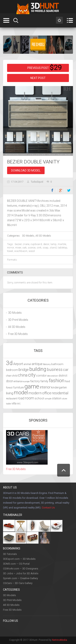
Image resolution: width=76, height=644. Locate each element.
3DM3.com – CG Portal (16, 564)
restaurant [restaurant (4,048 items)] (12, 399)
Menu (70, 20)
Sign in (59, 20)
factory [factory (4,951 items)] (35, 381)
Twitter (69, 190)
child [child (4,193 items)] (15, 376)
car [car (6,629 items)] (66, 370)
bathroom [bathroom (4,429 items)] (57, 364)
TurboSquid (37, 182)
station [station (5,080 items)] (57, 398)
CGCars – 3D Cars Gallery (18, 583)
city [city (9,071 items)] (32, 375)
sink (39, 248)
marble (62, 244)
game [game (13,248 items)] (32, 386)
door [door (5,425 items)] (10, 381)
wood (32, 251)
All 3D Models (43, 236)
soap (45, 248)
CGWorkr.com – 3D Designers (21, 569)
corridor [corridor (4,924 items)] (41, 376)
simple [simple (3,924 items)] (48, 399)
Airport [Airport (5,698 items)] (18, 364)
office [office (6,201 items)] (47, 393)
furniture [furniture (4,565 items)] (18, 387)
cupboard (36, 244)
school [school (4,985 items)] (39, 398)
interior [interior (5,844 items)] (45, 387)
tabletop (63, 248)
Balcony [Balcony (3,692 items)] (47, 364)
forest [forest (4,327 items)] (9, 388)
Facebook (52, 190)
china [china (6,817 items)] (23, 375)
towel (10, 251)
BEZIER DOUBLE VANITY (33, 162)
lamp (54, 244)
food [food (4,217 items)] (67, 381)
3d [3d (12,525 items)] (9, 363)
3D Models (28, 236)
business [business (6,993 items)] (55, 370)
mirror (11, 248)
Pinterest (15, 629)
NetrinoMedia (60, 640)
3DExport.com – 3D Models (19, 559)
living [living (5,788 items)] (10, 393)
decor (46, 244)
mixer (18, 248)
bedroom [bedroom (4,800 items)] (12, 370)
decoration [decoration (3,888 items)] (53, 376)
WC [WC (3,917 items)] (19, 404)
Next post (38, 78)
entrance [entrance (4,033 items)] (18, 381)
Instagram (31, 629)
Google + (56, 629)
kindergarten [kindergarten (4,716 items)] (59, 387)
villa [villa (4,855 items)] (14, 403)
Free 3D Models (18, 334)
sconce (32, 248)
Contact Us (48, 508)
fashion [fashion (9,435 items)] (57, 381)
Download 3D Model (26, 170)
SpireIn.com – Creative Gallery (20, 578)
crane (26, 244)
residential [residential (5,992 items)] (60, 393)
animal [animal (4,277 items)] (27, 364)
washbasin (21, 251)
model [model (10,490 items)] (21, 393)
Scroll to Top (64, 470)
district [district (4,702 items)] (63, 376)
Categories (6, 20)
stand (53, 248)
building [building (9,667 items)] (38, 369)
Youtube (40, 629)
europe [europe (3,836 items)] (26, 381)
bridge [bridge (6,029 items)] (24, 370)
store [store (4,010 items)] (65, 399)
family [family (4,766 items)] (44, 381)
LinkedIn (48, 629)
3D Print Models (18, 320)
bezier (18, 244)
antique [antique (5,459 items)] (37, 364)
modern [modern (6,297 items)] (35, 393)
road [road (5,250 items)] (21, 398)
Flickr (64, 629)
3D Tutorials (10, 554)
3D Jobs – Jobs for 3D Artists (21, 573)
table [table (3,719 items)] (9, 404)
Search (16, 21)
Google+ (61, 190)
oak (25, 248)
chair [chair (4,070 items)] (9, 376)
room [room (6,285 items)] (29, 398)
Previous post (38, 68)
